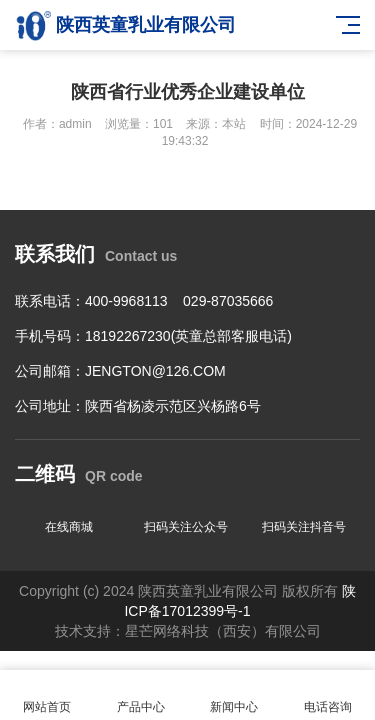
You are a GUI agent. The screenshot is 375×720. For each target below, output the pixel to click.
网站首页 (47, 695)
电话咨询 (328, 695)
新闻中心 (235, 695)
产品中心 (141, 695)
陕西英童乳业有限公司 (125, 25)
